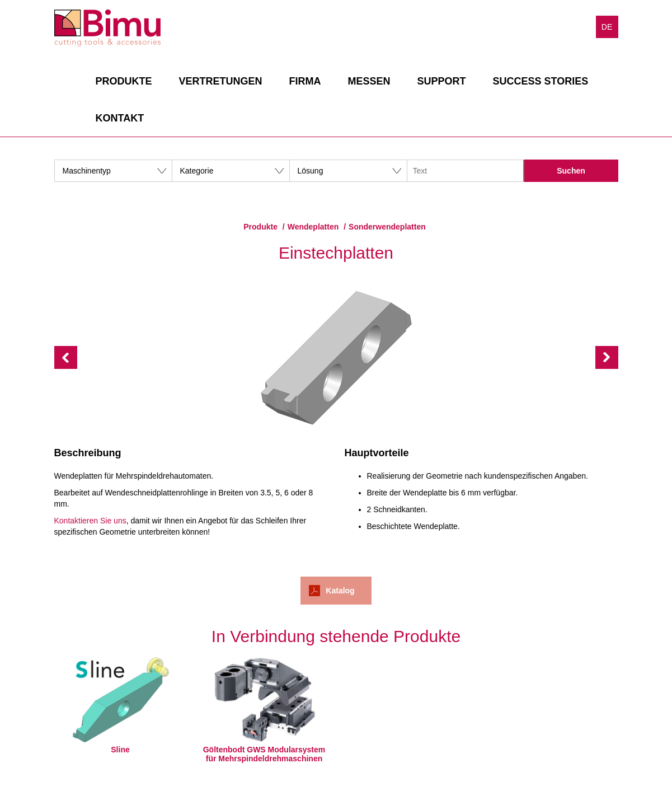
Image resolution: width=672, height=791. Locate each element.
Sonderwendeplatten (387, 227)
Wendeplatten (313, 227)
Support (442, 81)
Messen (369, 81)
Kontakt (120, 118)
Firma (305, 81)
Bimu (107, 28)
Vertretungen (221, 81)
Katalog (340, 591)
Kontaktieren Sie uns (90, 521)
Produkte (124, 81)
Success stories (541, 81)
